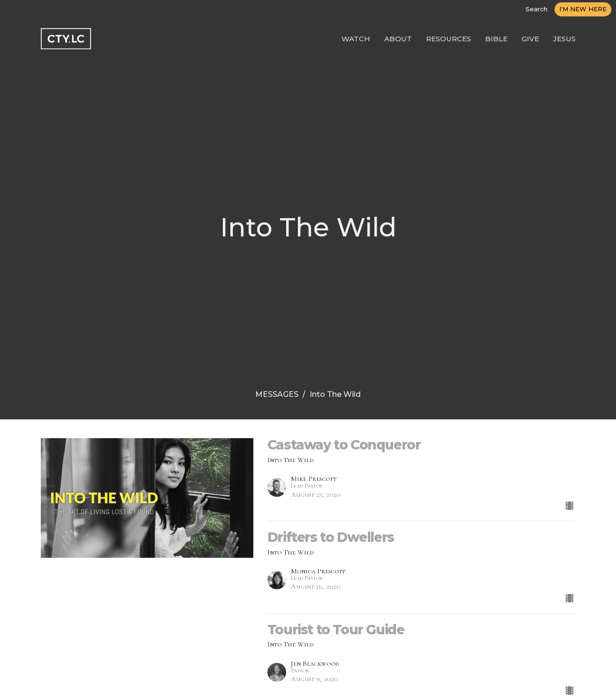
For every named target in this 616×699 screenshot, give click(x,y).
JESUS (564, 39)
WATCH (356, 39)
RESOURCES (449, 39)
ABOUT (398, 39)
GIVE (530, 39)
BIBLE (496, 39)
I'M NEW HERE (583, 9)
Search (536, 9)
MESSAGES (277, 394)
